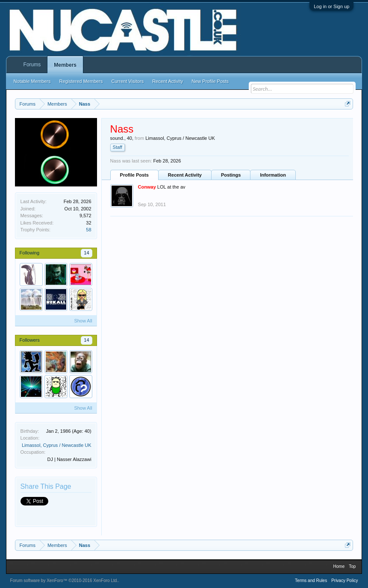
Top (352, 566)
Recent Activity (185, 175)
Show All (83, 321)
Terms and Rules (311, 581)
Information (273, 175)
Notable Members (32, 81)
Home (339, 566)
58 (88, 230)
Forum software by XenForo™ (64, 581)
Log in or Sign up (331, 6)
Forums (32, 65)
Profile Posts (134, 175)
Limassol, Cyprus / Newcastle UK (57, 445)
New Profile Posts (210, 81)
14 (86, 253)
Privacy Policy (344, 581)
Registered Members (81, 81)
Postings (231, 175)
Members (65, 65)
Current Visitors (128, 81)
